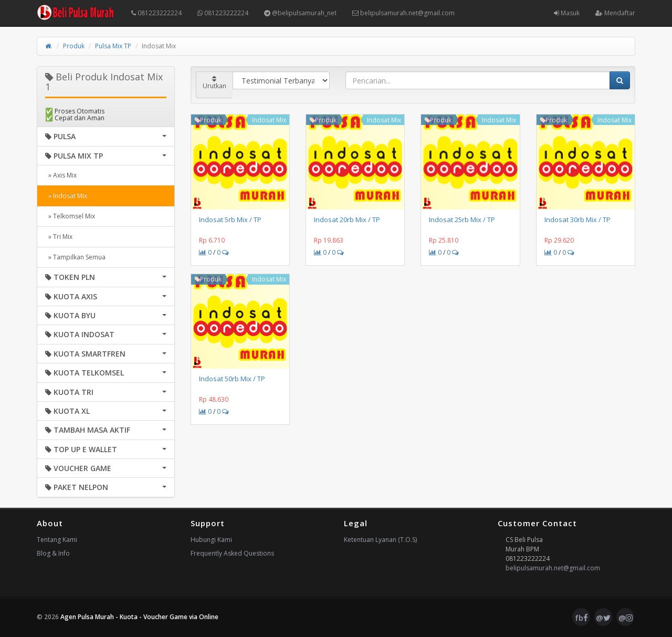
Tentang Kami (57, 540)
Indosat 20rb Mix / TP (347, 220)
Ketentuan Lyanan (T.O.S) (380, 540)
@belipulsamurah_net (300, 13)
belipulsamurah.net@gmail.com (403, 13)
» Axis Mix (61, 175)
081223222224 (156, 13)
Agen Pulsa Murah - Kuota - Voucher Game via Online (139, 617)
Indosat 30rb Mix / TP (577, 220)
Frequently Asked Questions (232, 553)
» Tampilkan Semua (75, 257)
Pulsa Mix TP (113, 46)
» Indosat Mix (66, 196)
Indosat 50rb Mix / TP (232, 379)
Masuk (567, 13)
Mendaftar (615, 13)
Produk (74, 46)
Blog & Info (53, 553)
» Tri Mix (59, 237)
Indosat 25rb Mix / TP (462, 220)
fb (581, 618)
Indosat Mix (269, 120)
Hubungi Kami (211, 540)
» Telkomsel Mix (70, 216)
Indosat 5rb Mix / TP (230, 220)
